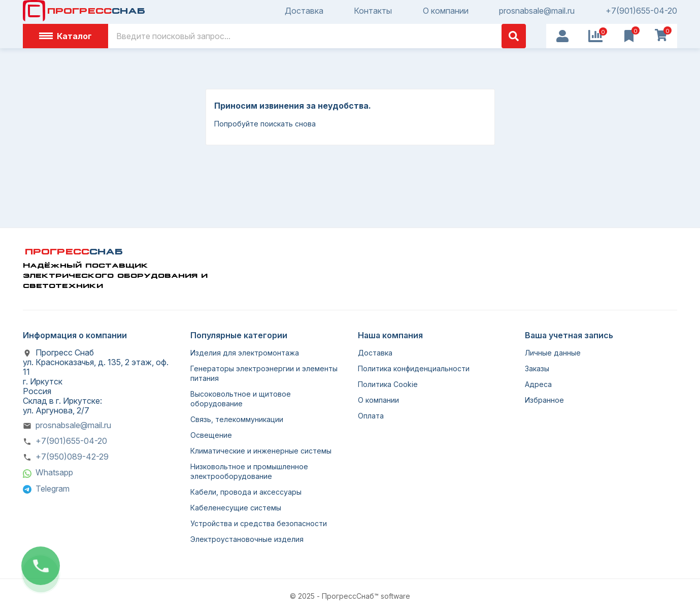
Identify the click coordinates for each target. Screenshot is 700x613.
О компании (446, 11)
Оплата (371, 416)
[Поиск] (317, 36)
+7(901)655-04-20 (641, 11)
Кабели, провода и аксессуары (246, 492)
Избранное (544, 400)
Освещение (211, 435)
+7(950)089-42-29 (72, 457)
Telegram (53, 489)
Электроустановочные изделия (247, 539)
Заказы (537, 368)
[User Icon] (562, 36)
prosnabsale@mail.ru (537, 11)
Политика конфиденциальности (414, 368)
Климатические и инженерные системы (261, 451)
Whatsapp (54, 472)
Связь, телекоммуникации (237, 419)
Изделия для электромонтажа (245, 353)
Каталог (65, 36)
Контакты (373, 11)
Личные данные (553, 353)
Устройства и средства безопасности (259, 523)
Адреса (538, 384)
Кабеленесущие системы (236, 508)
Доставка (304, 11)
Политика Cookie (388, 384)
